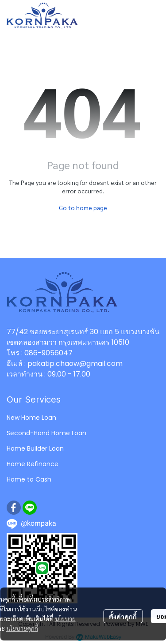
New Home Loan (31, 418)
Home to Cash (29, 479)
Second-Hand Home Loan (46, 433)
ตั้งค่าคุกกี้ (123, 616)
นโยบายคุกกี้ (22, 628)
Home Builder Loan (35, 448)
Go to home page (83, 207)
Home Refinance (33, 464)
